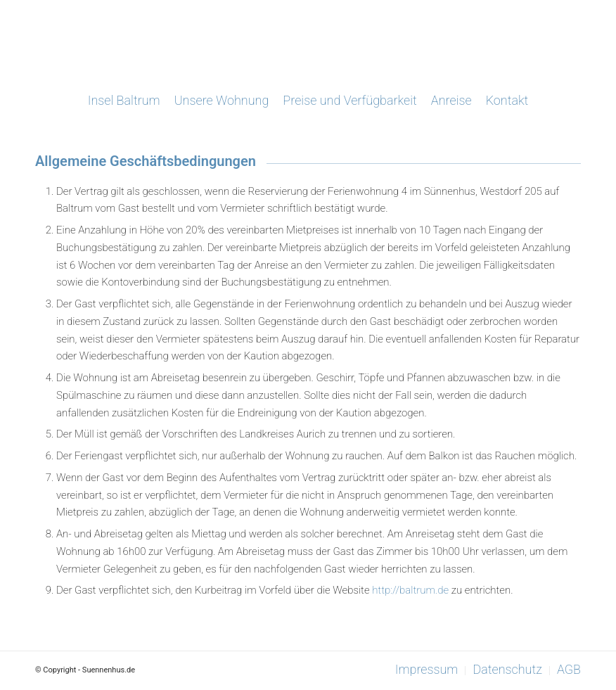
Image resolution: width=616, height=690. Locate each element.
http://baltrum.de (410, 590)
